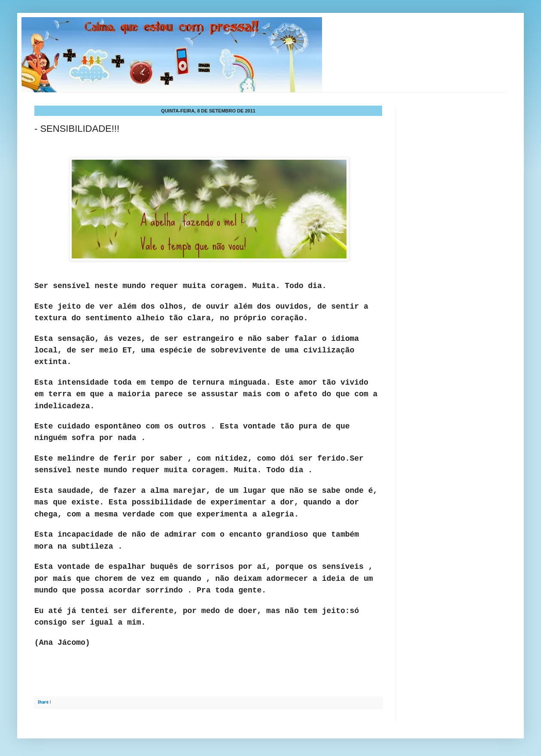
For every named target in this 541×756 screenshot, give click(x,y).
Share (43, 702)
